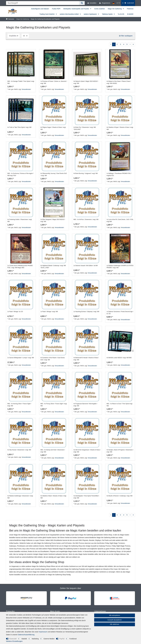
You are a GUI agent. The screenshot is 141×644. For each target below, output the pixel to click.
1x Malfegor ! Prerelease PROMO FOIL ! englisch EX (119, 174)
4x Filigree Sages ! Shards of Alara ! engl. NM (53, 128)
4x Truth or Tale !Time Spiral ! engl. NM (19, 127)
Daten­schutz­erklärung (26, 635)
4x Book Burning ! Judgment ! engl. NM (86, 173)
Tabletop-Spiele (108, 14)
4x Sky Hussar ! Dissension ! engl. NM (19, 450)
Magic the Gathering (115, 9)
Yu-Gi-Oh (121, 14)
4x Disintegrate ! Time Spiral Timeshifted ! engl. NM (86, 497)
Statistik (24, 639)
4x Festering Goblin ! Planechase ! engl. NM (20, 220)
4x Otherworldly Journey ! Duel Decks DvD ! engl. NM (54, 174)
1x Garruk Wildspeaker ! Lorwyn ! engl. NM (21, 358)
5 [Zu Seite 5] (127, 44)
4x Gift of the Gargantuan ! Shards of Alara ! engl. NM (87, 451)
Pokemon (130, 9)
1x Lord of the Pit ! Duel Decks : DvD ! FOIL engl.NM (120, 220)
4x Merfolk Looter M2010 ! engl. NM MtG (119, 358)
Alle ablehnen (115, 624)
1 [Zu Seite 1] (114, 44)
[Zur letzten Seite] (133, 44)
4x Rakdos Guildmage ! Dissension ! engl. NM (20, 497)
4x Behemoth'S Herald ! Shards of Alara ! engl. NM (86, 359)
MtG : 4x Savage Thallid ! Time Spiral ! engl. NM (21, 82)
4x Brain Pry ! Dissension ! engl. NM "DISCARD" (85, 128)
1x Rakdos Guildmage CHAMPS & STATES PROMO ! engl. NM (120, 267)
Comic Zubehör (99, 9)
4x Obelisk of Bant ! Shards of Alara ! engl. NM (53, 497)
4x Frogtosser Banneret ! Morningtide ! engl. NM (85, 405)
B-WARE (130, 14)
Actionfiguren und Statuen (40, 9)
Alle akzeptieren (115, 615)
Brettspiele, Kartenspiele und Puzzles (76, 9)
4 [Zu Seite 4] (124, 44)
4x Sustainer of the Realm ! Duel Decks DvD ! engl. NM (53, 359)
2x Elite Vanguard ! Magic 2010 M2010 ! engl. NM (53, 220)
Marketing (35, 639)
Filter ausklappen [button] (126, 36)
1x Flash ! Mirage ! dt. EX (15, 312)
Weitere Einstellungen (14, 641)
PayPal (62, 639)
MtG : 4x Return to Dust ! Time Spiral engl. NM (120, 405)
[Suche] (82, 3)
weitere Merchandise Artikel (69, 14)
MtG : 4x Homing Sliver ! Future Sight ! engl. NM (19, 405)
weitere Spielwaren (91, 14)
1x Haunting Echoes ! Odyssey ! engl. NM (86, 312)
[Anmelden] (92, 3)
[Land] (113, 3)
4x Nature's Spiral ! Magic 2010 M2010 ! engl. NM (86, 82)
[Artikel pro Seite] (25, 36)
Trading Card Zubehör (47, 14)
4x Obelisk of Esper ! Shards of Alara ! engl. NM (120, 128)
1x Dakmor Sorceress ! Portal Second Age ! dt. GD (120, 313)
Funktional (73, 639)
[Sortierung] (14, 36)
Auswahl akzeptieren (115, 620)
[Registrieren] (105, 3)
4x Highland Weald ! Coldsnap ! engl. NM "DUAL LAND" (53, 267)
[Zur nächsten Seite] (130, 44)
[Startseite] (10, 19)
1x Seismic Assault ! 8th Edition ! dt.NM (86, 266)
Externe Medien (49, 639)
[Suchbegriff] (43, 3)
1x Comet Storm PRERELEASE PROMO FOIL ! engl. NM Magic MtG (20, 267)
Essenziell (13, 639)
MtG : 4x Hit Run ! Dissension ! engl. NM (86, 219)
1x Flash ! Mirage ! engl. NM (49, 312)
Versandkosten (26, 89)
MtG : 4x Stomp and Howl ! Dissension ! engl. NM (53, 451)
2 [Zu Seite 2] (117, 44)
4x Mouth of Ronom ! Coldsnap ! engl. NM (119, 496)
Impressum (43, 632)
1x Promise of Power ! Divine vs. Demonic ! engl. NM (54, 82)
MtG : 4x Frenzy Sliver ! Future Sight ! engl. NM (54, 405)
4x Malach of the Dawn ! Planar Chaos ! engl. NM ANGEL (119, 82)
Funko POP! (56, 9)
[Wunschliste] (118, 3)
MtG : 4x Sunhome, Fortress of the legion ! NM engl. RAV (20, 174)
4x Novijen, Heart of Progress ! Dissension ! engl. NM (120, 451)
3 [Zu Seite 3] (120, 44)
